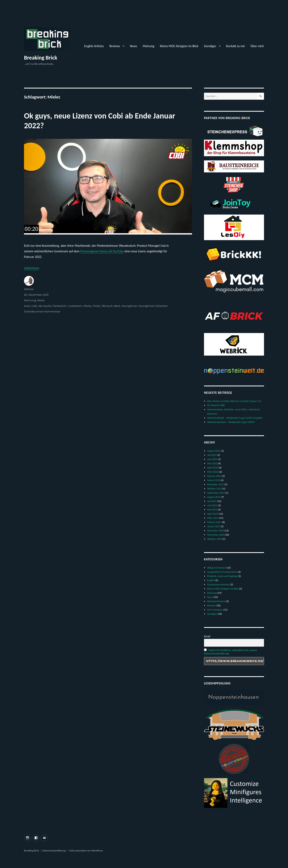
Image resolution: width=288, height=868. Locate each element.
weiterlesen (32, 268)
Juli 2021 (212, 501)
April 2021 (213, 514)
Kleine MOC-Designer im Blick (179, 46)
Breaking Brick (41, 58)
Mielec (88, 306)
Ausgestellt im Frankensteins (222, 572)
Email (207, 636)
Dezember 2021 (215, 484)
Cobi (34, 306)
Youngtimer (129, 306)
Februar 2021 (214, 522)
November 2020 (216, 535)
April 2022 (213, 468)
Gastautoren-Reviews (218, 584)
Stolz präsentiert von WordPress (86, 851)
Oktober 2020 (214, 539)
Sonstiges (210, 46)
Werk (117, 306)
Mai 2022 (212, 463)
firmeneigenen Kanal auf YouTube (102, 251)
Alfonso (29, 289)
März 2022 (213, 472)
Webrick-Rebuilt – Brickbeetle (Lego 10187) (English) (235, 418)
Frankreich (59, 306)
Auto (27, 306)
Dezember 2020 (215, 530)
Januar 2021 (214, 526)
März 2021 (213, 518)
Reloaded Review (216, 601)
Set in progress (215, 610)
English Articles (94, 46)
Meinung (148, 46)
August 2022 (214, 451)
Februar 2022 (214, 476)
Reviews (115, 46)
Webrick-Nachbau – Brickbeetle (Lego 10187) (231, 422)
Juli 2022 (212, 455)
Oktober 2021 (214, 489)
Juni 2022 (212, 459)
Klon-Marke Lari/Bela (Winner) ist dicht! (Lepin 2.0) (234, 401)
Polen (97, 306)
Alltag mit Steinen (216, 568)
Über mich (257, 46)
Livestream (75, 306)
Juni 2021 (212, 505)
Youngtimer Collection (153, 306)
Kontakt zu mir (236, 46)
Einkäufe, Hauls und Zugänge (222, 576)
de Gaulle (45, 306)
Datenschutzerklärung (54, 851)
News (134, 46)
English (211, 580)
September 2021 (216, 493)
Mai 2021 (212, 510)
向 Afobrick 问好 (216, 405)
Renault (107, 306)
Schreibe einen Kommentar (42, 311)
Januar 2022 (214, 480)
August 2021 (214, 497)
